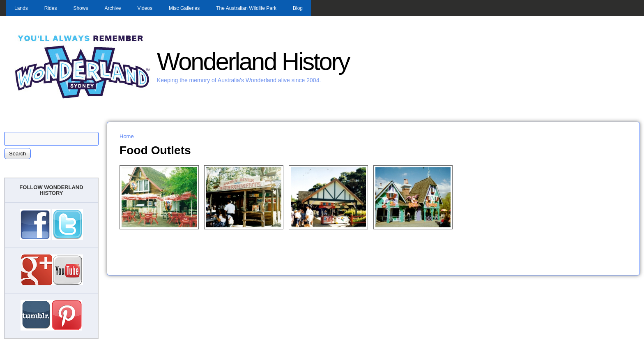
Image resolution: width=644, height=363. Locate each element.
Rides (51, 8)
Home (127, 136)
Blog (298, 8)
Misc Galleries (184, 8)
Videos (145, 8)
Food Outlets (155, 150)
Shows (80, 8)
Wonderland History (253, 61)
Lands (21, 8)
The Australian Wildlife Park (246, 8)
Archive (113, 8)
